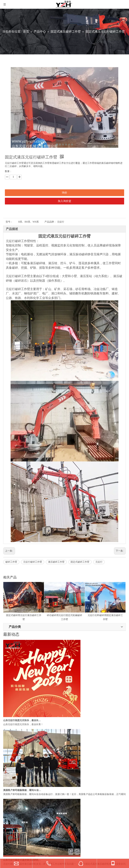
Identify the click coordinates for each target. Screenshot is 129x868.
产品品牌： (50, 222)
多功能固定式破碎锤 (14, 758)
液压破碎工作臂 (56, 562)
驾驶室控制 (9, 793)
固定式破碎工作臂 (80, 562)
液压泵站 (8, 783)
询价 (64, 193)
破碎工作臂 (11, 562)
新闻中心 (8, 828)
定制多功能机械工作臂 (15, 764)
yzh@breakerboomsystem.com (24, 663)
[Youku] (21, 724)
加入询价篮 (64, 201)
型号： (9, 222)
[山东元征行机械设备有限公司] (6, 724)
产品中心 (8, 818)
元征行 (99, 562)
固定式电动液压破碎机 (15, 738)
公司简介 (8, 823)
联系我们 (8, 843)
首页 (6, 812)
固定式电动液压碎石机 (15, 743)
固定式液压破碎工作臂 (15, 753)
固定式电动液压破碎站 (15, 748)
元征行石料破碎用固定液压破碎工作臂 (105, 614)
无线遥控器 (9, 788)
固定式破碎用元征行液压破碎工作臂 (22, 614)
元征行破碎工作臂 (33, 562)
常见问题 (8, 838)
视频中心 (8, 833)
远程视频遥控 (10, 798)
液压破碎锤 (9, 778)
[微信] (14, 724)
